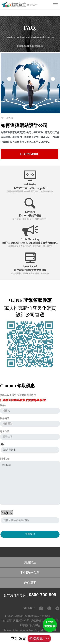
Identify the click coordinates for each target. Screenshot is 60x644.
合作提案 (30, 583)
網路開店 (30, 563)
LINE (50, 625)
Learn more (29, 154)
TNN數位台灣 (30, 573)
